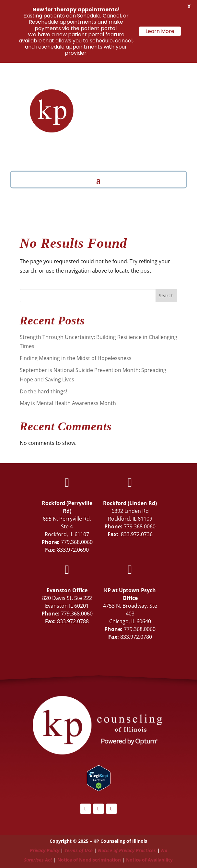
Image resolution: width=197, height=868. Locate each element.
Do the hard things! (43, 391)
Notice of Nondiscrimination (89, 860)
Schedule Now (152, 154)
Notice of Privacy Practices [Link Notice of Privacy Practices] (127, 850)
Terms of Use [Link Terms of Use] (79, 850)
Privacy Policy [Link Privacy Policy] (45, 850)
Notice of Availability (149, 860)
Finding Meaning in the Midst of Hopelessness (76, 358)
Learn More (160, 31)
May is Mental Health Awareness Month (68, 403)
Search (166, 295)
